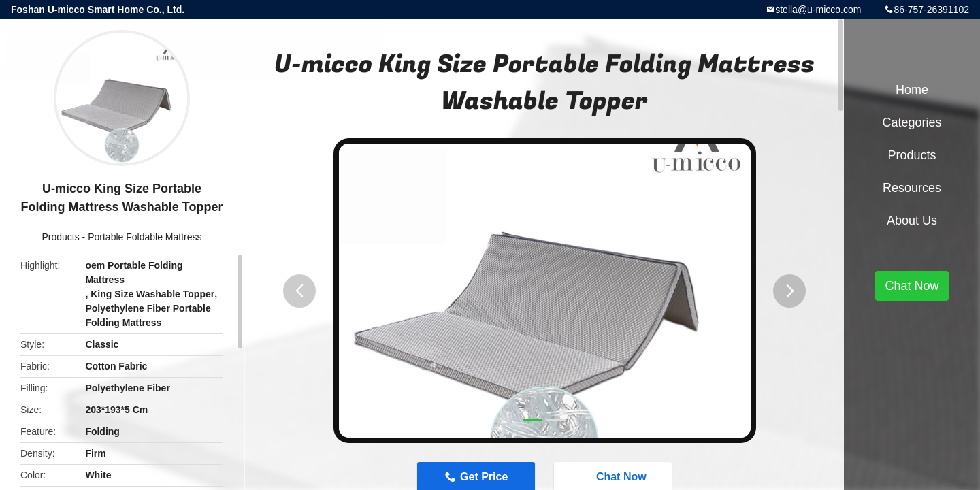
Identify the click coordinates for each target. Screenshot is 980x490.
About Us (912, 220)
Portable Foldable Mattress (145, 237)
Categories (912, 122)
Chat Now (912, 286)
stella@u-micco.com (818, 10)
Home (912, 90)
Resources (912, 188)
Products (60, 237)
